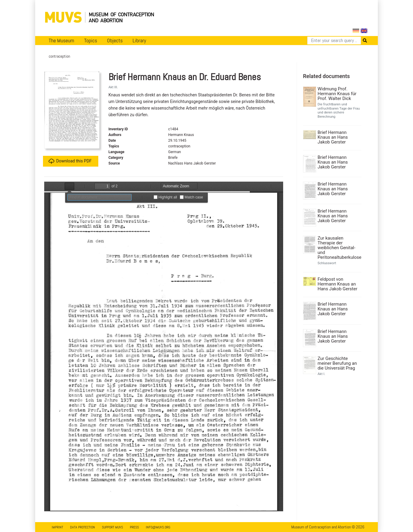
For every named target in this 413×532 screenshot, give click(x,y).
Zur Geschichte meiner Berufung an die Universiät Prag (337, 363)
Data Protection (83, 527)
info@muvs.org (158, 527)
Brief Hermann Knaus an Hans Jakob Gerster (333, 137)
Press (134, 527)
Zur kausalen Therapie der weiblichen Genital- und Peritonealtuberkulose (339, 248)
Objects (115, 41)
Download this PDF (70, 161)
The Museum (61, 41)
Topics (91, 41)
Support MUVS (112, 527)
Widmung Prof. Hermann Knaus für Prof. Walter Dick (337, 94)
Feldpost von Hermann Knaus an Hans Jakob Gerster (338, 284)
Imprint (57, 527)
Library (139, 41)
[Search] (334, 41)
